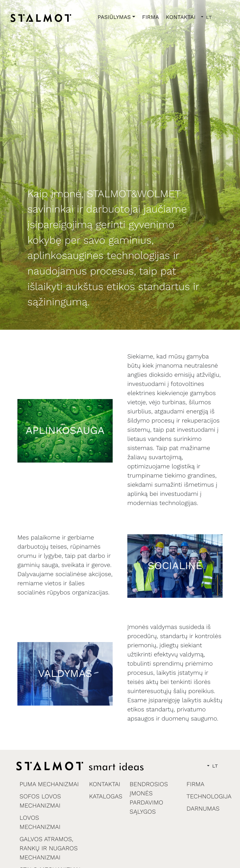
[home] (41, 18)
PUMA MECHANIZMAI (49, 784)
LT (208, 17)
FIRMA (151, 17)
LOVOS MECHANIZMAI (40, 822)
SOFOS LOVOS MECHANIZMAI (40, 801)
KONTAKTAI (181, 17)
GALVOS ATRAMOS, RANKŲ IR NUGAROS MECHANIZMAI (49, 848)
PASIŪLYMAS (114, 17)
